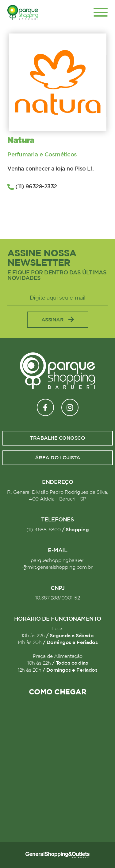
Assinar (58, 320)
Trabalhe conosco (57, 438)
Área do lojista (58, 458)
